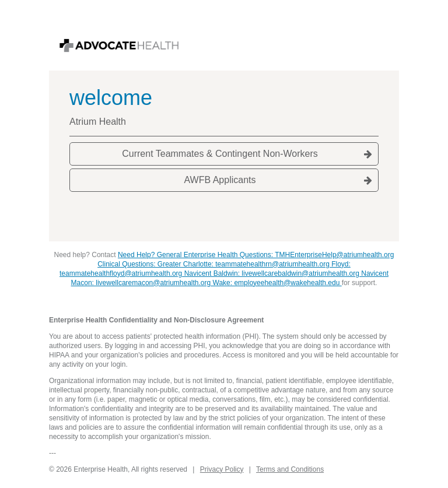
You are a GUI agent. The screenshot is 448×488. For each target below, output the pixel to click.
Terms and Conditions (290, 469)
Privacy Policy (222, 469)
